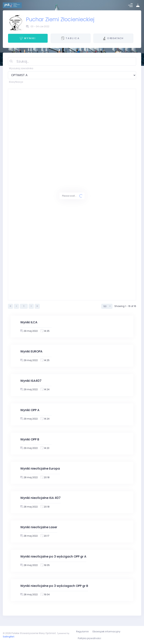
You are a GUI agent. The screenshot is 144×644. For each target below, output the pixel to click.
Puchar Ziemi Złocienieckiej (60, 19)
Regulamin (82, 631)
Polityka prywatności (89, 638)
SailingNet (9, 637)
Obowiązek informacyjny (106, 631)
